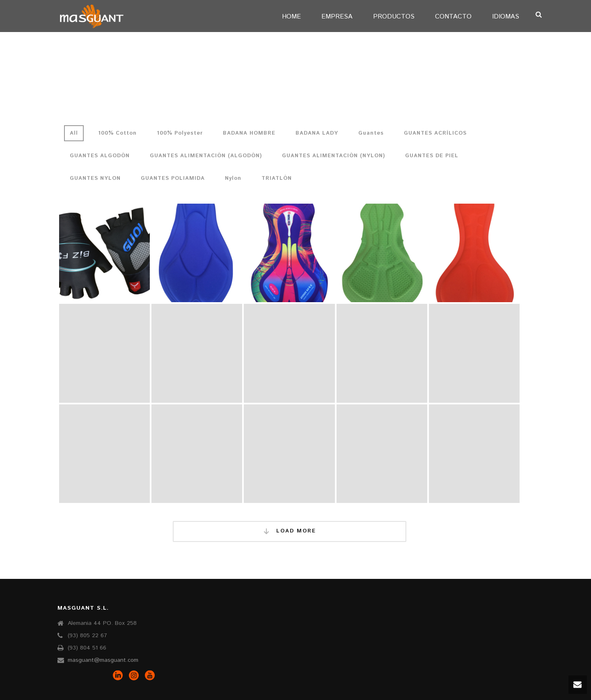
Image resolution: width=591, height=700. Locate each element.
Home (291, 17)
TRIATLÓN (277, 178)
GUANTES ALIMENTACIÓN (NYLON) (333, 156)
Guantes (371, 133)
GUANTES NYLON (95, 178)
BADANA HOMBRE (249, 133)
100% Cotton (117, 133)
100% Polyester (180, 133)
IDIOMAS (506, 17)
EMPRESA (337, 17)
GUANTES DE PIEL (432, 156)
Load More (290, 531)
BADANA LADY (317, 133)
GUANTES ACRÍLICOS (435, 133)
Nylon (233, 178)
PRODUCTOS (394, 17)
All (74, 133)
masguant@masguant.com (103, 660)
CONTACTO (453, 17)
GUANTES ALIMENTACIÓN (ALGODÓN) (206, 156)
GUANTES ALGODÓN (100, 156)
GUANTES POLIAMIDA (173, 178)
